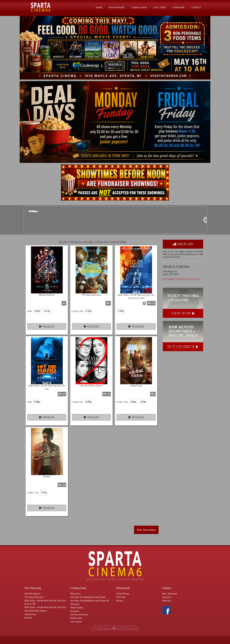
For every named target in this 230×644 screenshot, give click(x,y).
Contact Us (193, 279)
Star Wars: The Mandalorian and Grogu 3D (90, 601)
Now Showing (117, 8)
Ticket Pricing (123, 594)
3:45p (37, 311)
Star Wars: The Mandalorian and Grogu (88, 597)
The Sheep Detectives (34, 597)
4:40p (133, 402)
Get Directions (173, 279)
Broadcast (75, 611)
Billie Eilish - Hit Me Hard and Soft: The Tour (45, 607)
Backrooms (75, 594)
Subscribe (179, 8)
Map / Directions (170, 594)
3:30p (121, 311)
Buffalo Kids (76, 618)
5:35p (88, 311)
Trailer (47, 327)
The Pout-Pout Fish (79, 615)
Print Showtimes (146, 530)
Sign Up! (183, 244)
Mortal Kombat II (32, 594)
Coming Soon (139, 8)
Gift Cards (160, 8)
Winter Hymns (77, 608)
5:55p (44, 492)
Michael (28, 618)
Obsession (75, 604)
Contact (196, 8)
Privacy (120, 601)
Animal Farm (30, 614)
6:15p (47, 311)
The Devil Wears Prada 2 (36, 611)
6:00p (37, 402)
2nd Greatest (76, 622)
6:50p (143, 402)
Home (99, 8)
